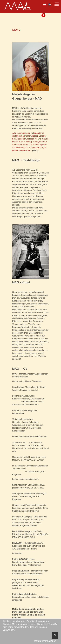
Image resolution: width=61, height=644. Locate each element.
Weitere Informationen (45, 641)
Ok (55, 635)
